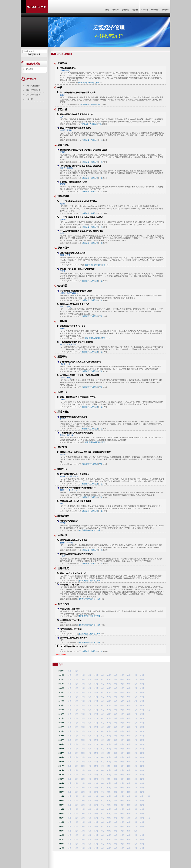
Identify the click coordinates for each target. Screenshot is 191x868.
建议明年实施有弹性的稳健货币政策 (76, 128)
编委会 (135, 10)
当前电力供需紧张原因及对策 (73, 253)
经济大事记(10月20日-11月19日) (74, 573)
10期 (129, 675)
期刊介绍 (115, 10)
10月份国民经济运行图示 (71, 620)
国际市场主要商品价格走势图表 (74, 638)
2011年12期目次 (65, 54)
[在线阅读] (91, 83)
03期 (83, 675)
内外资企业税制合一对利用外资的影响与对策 (80, 375)
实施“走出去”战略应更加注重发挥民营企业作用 (81, 362)
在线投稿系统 (33, 64)
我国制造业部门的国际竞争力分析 (75, 304)
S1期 (149, 710)
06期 (103, 675)
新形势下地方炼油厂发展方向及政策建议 (78, 269)
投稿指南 (126, 10)
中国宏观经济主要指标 (70, 609)
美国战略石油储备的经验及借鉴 (74, 540)
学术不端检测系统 (33, 86)
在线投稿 (30, 69)
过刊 (61, 665)
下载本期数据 (61, 654)
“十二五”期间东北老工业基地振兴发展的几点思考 (81, 217)
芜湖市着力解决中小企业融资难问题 (76, 501)
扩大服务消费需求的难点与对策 (74, 182)
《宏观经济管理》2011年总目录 (74, 646)
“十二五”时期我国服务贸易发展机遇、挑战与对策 (81, 231)
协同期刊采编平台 (33, 95)
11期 (135, 675)
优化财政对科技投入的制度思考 (74, 417)
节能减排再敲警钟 (68, 68)
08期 (116, 675)
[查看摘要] (83, 83)
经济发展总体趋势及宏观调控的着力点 (77, 114)
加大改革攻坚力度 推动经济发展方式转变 (78, 93)
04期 (89, 675)
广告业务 (145, 10)
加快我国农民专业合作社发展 (73, 326)
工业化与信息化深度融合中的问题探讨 (77, 433)
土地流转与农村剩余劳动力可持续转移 (77, 342)
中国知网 (30, 99)
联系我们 (155, 10)
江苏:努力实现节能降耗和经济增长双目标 (78, 488)
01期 (70, 671)
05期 (96, 675)
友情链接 (31, 79)
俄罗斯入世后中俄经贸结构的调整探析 (77, 554)
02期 (76, 671)
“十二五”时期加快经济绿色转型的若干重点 (79, 201)
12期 (142, 675)
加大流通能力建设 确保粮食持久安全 (76, 291)
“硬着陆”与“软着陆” (69, 521)
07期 (109, 675)
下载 (97, 83)
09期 (122, 675)
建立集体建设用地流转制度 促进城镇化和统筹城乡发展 (84, 150)
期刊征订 (165, 10)
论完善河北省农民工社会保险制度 (75, 474)
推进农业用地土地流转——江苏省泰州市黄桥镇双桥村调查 (85, 452)
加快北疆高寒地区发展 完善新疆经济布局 (78, 397)
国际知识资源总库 (33, 90)
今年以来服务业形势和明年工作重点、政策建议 (81, 166)
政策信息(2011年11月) (69, 585)
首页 (107, 10)
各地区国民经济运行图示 (71, 629)
